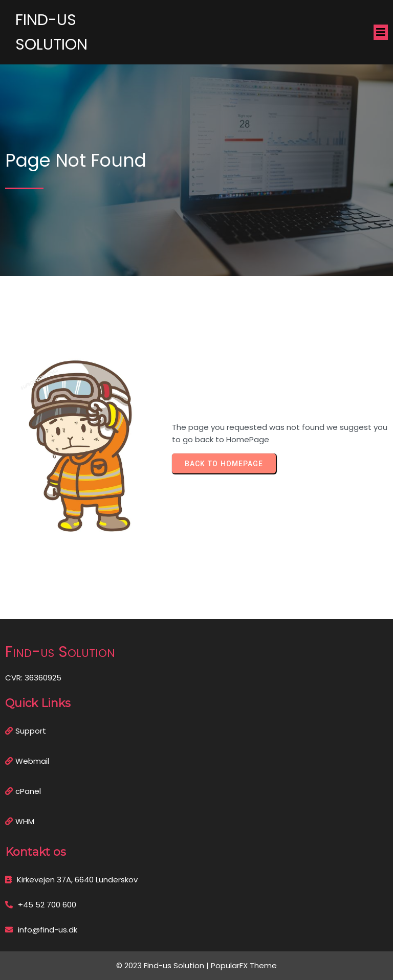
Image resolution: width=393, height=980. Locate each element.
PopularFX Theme (244, 965)
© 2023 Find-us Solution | (163, 965)
